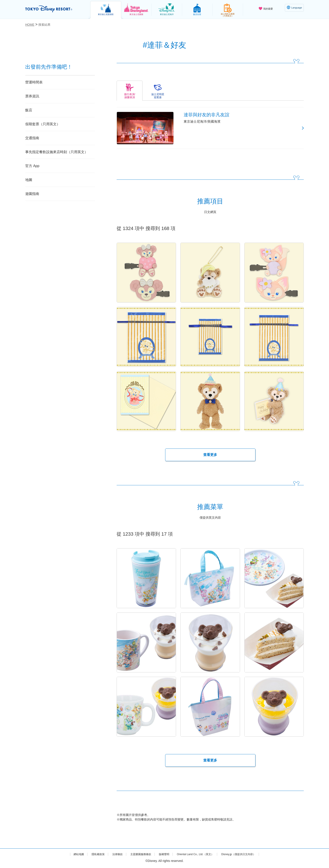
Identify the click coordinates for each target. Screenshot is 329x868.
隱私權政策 (90, 856)
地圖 (29, 180)
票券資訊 (32, 96)
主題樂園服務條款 (137, 856)
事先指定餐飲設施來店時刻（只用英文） (57, 152)
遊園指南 (32, 194)
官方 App (32, 166)
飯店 (29, 110)
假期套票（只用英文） (43, 124)
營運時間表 (34, 82)
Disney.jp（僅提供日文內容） (247, 856)
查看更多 (210, 456)
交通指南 (32, 138)
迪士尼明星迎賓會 (158, 96)
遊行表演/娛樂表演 (130, 96)
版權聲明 (163, 856)
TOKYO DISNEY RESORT (53, 9)
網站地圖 (69, 856)
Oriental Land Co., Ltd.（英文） (198, 856)
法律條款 (111, 856)
